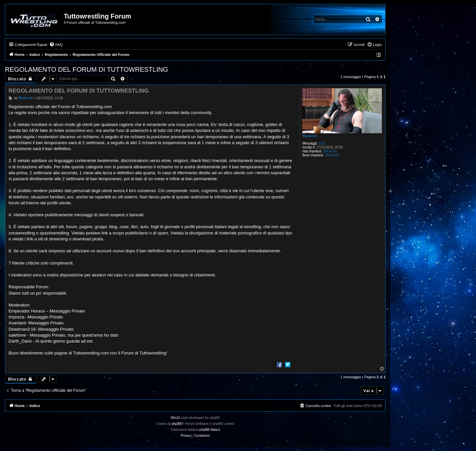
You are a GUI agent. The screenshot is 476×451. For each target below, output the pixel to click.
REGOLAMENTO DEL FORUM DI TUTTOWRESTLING (87, 69)
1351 (322, 143)
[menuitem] (56, 45)
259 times (332, 155)
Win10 (175, 418)
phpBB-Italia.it (210, 430)
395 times (330, 151)
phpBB (177, 424)
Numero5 (309, 136)
